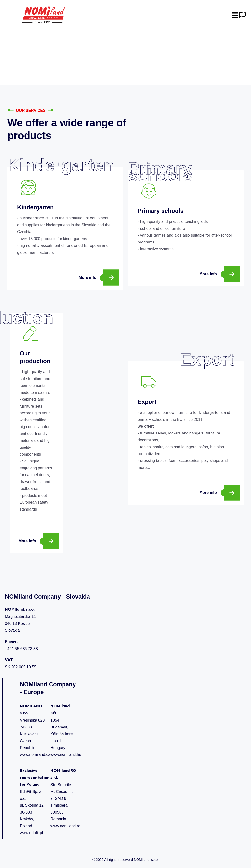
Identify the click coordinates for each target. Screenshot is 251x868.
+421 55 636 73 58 (21, 649)
